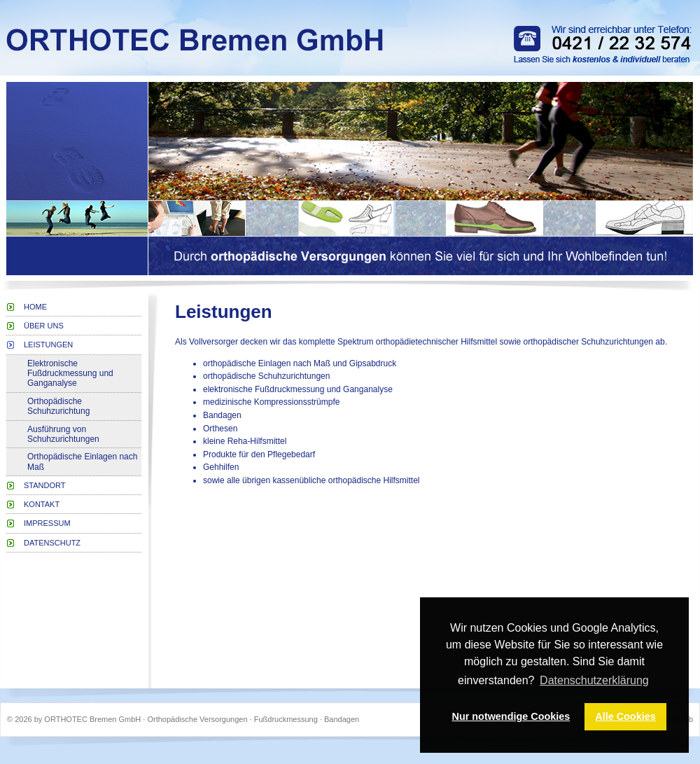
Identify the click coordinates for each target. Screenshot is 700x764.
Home (35, 307)
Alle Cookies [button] (625, 716)
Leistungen (48, 345)
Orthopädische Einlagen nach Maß (82, 461)
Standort (45, 485)
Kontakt (42, 504)
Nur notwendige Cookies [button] (511, 716)
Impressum (47, 523)
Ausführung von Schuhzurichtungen (63, 434)
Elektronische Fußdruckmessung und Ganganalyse (70, 374)
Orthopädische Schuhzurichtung (58, 406)
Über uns (44, 326)
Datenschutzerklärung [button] (594, 680)
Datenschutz (52, 543)
